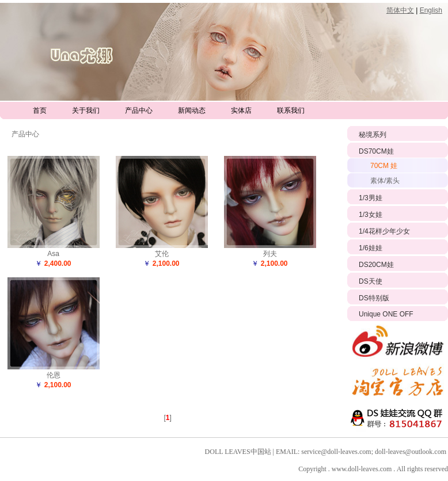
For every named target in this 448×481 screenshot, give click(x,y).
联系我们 (291, 110)
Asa (53, 254)
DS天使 (371, 281)
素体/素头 (385, 181)
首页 (40, 110)
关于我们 (86, 110)
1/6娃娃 (371, 248)
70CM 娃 (384, 166)
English (431, 10)
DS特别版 (374, 298)
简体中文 (400, 10)
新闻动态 (192, 110)
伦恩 (54, 375)
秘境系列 (373, 135)
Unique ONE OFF (386, 314)
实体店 (241, 110)
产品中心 (139, 110)
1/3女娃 (371, 215)
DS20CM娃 (376, 265)
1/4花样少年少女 (384, 231)
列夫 (270, 254)
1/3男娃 (371, 198)
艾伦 (162, 254)
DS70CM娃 (376, 151)
